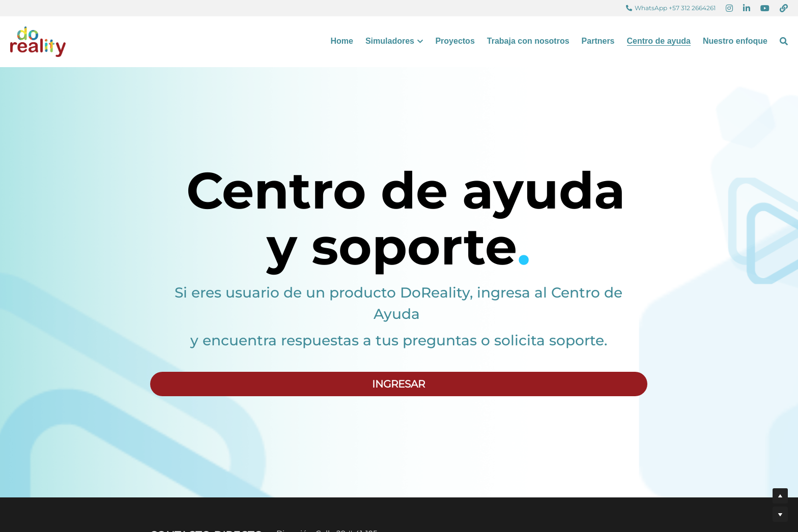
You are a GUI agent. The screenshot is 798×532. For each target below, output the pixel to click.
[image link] (38, 41)
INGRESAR (398, 384)
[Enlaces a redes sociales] (729, 8)
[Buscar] (784, 41)
